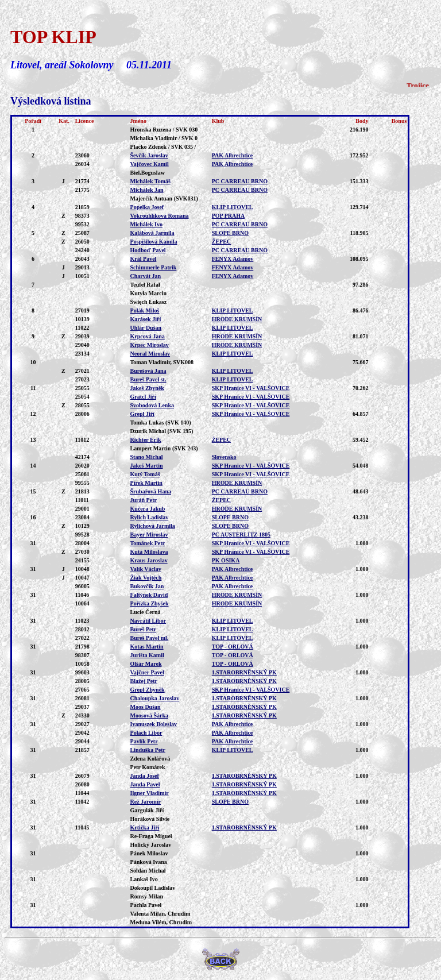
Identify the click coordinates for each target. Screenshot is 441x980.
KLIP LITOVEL (233, 207)
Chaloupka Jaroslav (155, 698)
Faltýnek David (149, 595)
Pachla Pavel (146, 905)
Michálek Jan (147, 190)
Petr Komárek (148, 767)
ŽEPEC (221, 242)
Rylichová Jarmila (153, 526)
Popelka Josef (147, 207)
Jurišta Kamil (147, 655)
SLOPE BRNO (230, 233)
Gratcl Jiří (143, 397)
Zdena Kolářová (150, 759)
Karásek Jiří (146, 319)
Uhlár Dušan (146, 328)
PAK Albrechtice (233, 155)
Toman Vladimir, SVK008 (162, 362)
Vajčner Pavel (147, 672)
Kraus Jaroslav (149, 560)
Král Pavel (144, 259)
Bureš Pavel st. (148, 379)
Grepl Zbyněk (148, 690)
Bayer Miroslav (149, 535)
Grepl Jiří (142, 414)
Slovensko (224, 457)
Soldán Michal (148, 871)
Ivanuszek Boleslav (154, 724)
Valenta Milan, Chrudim (160, 914)
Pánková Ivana (149, 862)
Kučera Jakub (148, 509)
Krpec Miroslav (150, 345)
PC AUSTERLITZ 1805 (241, 535)
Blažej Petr (144, 681)
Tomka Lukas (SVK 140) (161, 423)
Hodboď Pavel (148, 250)
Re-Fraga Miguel (151, 836)
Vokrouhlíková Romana (160, 216)
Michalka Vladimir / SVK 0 (164, 138)
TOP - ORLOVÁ (233, 647)
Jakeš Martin (147, 466)
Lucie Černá (146, 612)
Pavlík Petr (144, 741)
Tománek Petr (148, 543)
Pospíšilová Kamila (154, 242)
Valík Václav (146, 569)
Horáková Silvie (150, 819)
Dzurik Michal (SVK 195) (162, 431)
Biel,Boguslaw (148, 173)
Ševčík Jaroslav (149, 155)
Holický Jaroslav (151, 845)
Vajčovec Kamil (150, 164)
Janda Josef (145, 776)
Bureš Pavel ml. (150, 638)
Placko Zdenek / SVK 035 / (163, 147)
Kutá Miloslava (149, 552)
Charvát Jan (146, 276)
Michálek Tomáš (150, 181)
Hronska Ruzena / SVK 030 (164, 130)
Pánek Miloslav (149, 853)
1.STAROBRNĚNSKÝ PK (244, 672)
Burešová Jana (148, 371)
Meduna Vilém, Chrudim (161, 922)
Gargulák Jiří (147, 810)
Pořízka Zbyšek (150, 603)
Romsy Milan (147, 896)
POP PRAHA (229, 216)
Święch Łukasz (149, 302)
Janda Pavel (145, 784)
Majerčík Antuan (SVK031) (164, 198)
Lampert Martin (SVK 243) (164, 448)
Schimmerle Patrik (154, 267)
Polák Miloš (145, 310)
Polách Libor (146, 733)
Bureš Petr (144, 629)
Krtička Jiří (145, 827)
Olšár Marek (146, 664)
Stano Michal (147, 457)
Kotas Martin (147, 647)
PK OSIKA (226, 560)
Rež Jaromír (146, 802)
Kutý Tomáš (145, 474)
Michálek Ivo (146, 224)
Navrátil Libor (148, 621)
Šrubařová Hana (151, 491)
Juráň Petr (144, 500)
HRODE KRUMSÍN (237, 319)
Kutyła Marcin (148, 293)
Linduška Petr (148, 750)
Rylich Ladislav (150, 517)
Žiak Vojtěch (146, 578)
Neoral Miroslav (150, 354)
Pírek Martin (146, 483)
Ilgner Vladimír (150, 793)
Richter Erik (146, 440)
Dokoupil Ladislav (153, 888)
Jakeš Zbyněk (147, 388)
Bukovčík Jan (147, 586)
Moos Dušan (146, 707)
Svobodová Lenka (152, 405)
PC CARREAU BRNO (240, 181)
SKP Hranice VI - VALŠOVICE (251, 388)
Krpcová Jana (148, 336)
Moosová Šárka (149, 715)
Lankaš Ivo (144, 879)
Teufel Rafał (145, 285)
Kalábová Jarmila (152, 233)
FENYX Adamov (233, 259)
